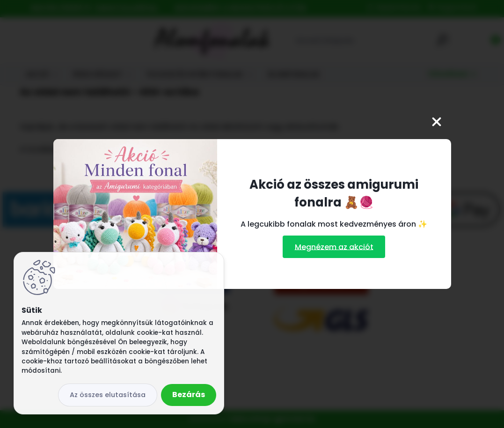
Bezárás (189, 395)
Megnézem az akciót (334, 247)
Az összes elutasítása (108, 395)
